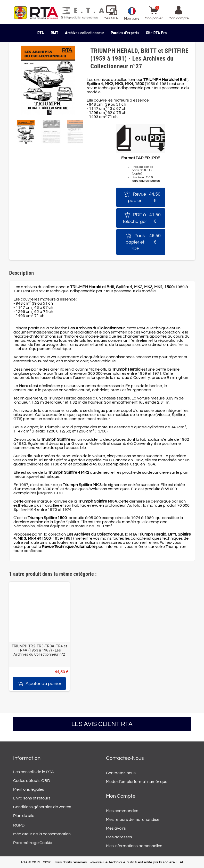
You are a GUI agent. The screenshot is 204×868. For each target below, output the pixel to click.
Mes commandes (122, 811)
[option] (39, 636)
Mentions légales (29, 789)
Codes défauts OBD (32, 781)
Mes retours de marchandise (133, 820)
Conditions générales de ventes (42, 807)
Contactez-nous (121, 773)
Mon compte (121, 796)
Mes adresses (119, 837)
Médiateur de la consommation (42, 834)
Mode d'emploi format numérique (137, 782)
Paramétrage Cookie (33, 843)
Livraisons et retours (32, 798)
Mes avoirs (116, 828)
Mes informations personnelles (134, 846)
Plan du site (24, 816)
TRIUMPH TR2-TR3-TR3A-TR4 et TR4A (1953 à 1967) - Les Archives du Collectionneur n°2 (39, 650)
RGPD (19, 825)
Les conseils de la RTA (34, 772)
